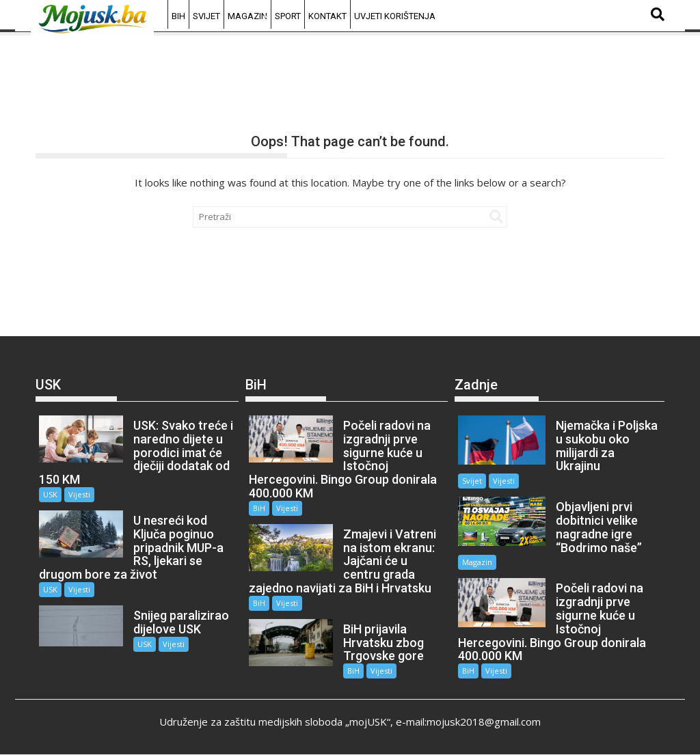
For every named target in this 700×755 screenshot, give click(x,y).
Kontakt (327, 16)
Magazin (247, 16)
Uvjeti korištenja (395, 16)
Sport (288, 16)
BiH (178, 16)
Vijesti (79, 494)
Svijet (206, 16)
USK (50, 494)
